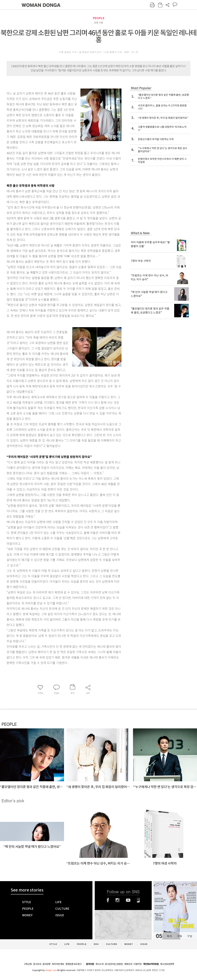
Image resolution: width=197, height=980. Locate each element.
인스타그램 (117, 900)
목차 (169, 936)
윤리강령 (46, 964)
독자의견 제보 (58, 964)
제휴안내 (128, 964)
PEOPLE (99, 18)
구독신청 (28, 964)
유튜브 (128, 900)
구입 (190, 936)
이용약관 (138, 964)
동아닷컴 (90, 964)
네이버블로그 (138, 900)
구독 (179, 936)
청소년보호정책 (167, 964)
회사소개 (99, 964)
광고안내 (37, 964)
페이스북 (108, 900)
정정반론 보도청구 (74, 964)
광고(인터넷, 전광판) (114, 964)
